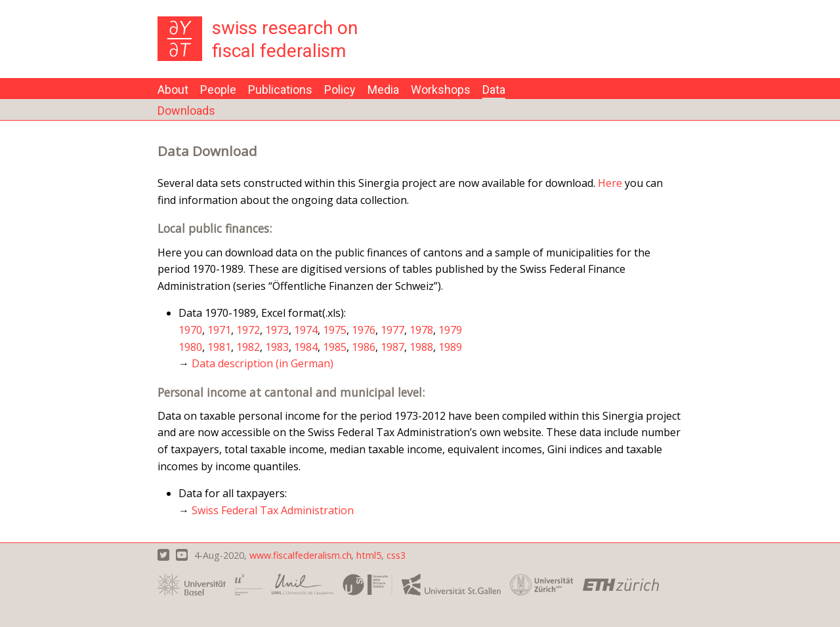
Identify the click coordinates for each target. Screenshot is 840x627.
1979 (450, 330)
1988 (421, 347)
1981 (219, 347)
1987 (392, 347)
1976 (364, 330)
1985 (335, 347)
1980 (190, 347)
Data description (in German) (262, 363)
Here (610, 183)
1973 (277, 330)
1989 (450, 347)
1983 (277, 347)
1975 (335, 330)
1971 (219, 330)
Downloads (186, 111)
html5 (369, 555)
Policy (340, 90)
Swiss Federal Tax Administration (273, 510)
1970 (190, 330)
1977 (392, 330)
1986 (364, 347)
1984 (306, 347)
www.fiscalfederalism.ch (301, 555)
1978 (421, 330)
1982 (248, 347)
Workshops (441, 90)
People (218, 90)
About (173, 90)
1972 (248, 330)
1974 (306, 330)
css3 (396, 555)
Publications (280, 90)
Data (494, 90)
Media (383, 90)
